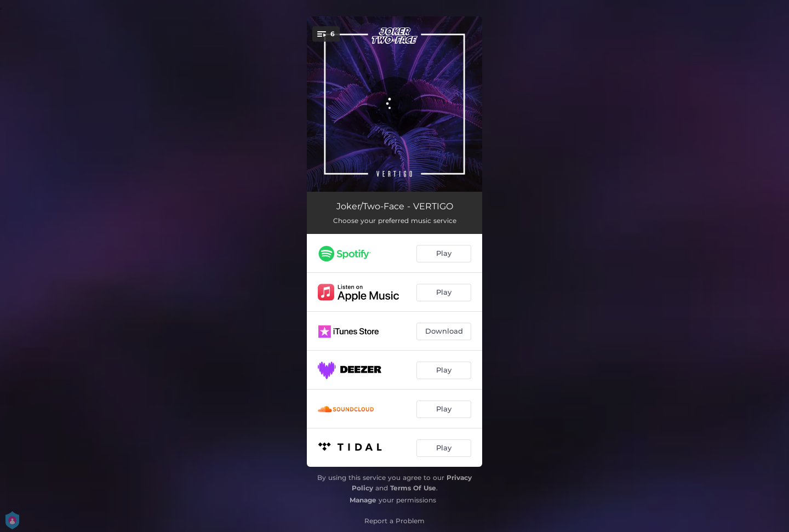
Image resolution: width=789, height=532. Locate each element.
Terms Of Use (413, 488)
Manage (363, 500)
